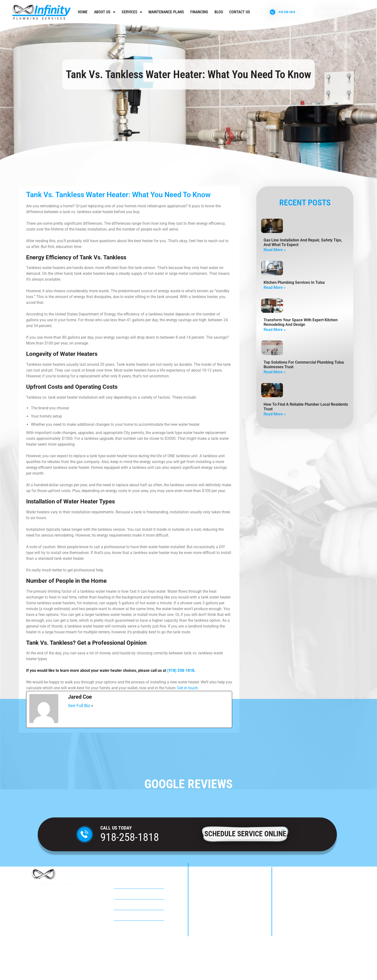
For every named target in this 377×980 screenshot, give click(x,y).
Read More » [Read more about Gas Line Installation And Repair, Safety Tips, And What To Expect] (275, 250)
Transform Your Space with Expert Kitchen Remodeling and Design (301, 322)
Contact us (240, 12)
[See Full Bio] (92, 706)
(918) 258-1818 (181, 670)
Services (132, 12)
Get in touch (188, 688)
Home (83, 12)
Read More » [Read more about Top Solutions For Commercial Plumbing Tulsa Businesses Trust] (275, 372)
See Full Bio (79, 706)
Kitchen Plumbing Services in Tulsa (294, 282)
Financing (199, 12)
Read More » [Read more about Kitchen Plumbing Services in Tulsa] (275, 288)
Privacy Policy (188, 964)
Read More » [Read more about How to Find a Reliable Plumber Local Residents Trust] (275, 414)
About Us (105, 12)
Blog (219, 12)
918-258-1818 (130, 837)
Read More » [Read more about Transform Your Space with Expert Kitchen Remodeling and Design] (275, 330)
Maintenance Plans (166, 12)
